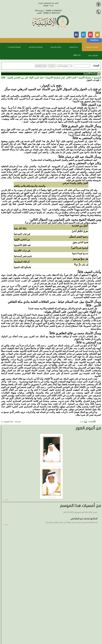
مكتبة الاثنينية (56, 47)
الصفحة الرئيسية (92, 47)
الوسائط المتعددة (14, 47)
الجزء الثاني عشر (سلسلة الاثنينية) (61, 78)
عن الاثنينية (74, 47)
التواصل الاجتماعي (36, 47)
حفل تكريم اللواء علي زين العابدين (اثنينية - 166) (22, 78)
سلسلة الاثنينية (85, 78)
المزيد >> (5, 500)
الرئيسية (97, 78)
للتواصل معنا (93, 55)
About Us (77, 55)
